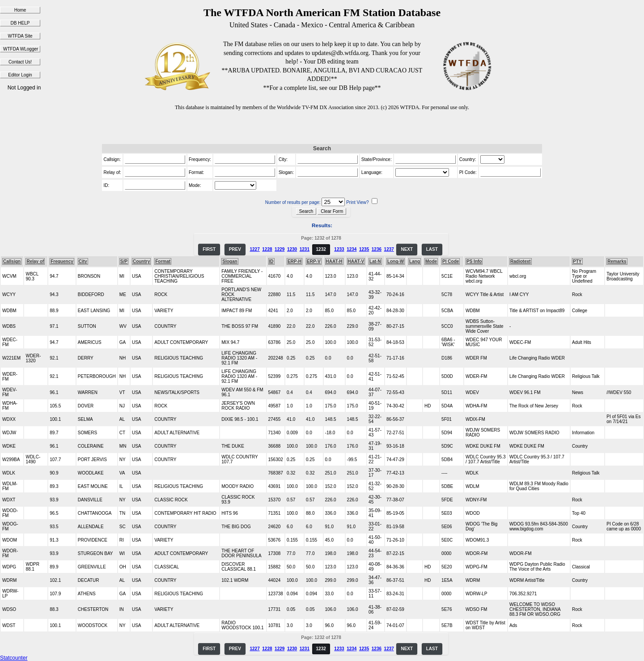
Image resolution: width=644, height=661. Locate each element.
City (83, 261)
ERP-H (294, 261)
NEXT (407, 249)
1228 (267, 249)
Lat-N (375, 261)
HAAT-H (334, 261)
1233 (339, 249)
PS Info (474, 261)
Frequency (62, 261)
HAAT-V (356, 261)
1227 (254, 249)
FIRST (209, 249)
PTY (577, 261)
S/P (124, 261)
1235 (364, 249)
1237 (389, 249)
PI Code (451, 261)
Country (141, 261)
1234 (352, 249)
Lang (415, 261)
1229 (280, 249)
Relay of (35, 261)
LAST (432, 249)
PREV (235, 249)
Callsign (12, 261)
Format (163, 261)
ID (271, 261)
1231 (305, 249)
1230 (292, 249)
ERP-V (314, 261)
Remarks (617, 261)
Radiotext (521, 261)
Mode (431, 261)
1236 (377, 249)
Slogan (230, 261)
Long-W (396, 261)
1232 (321, 249)
